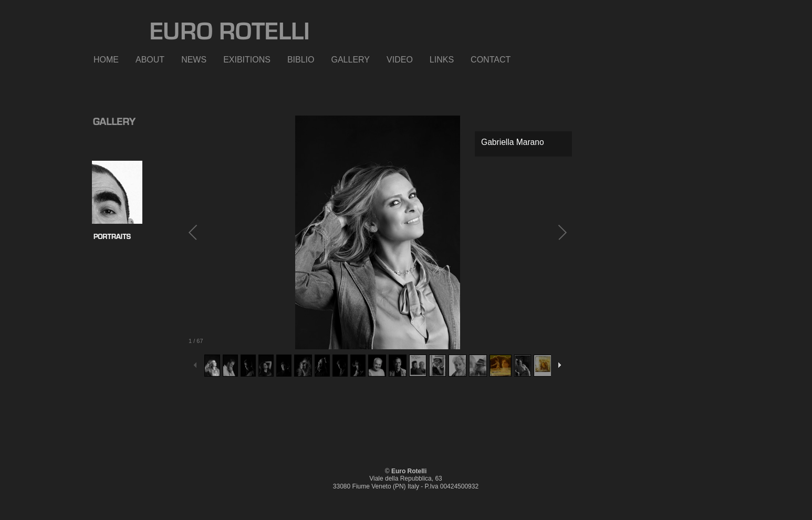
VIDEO (400, 60)
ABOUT (150, 60)
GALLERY (351, 60)
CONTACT (491, 60)
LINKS (442, 60)
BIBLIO (301, 60)
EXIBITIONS (247, 60)
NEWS (194, 60)
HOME (106, 60)
